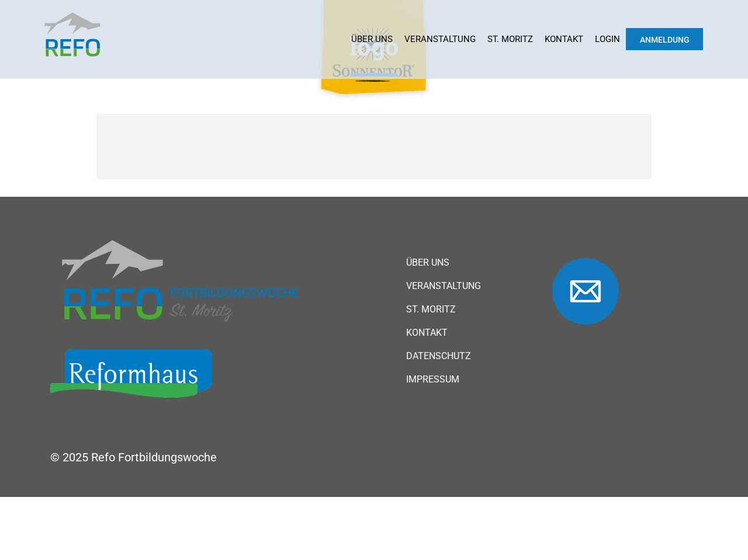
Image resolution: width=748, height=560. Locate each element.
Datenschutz (439, 356)
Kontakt (564, 39)
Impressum (433, 380)
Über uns (372, 39)
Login (607, 39)
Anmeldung (665, 40)
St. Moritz (510, 39)
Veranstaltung (440, 39)
